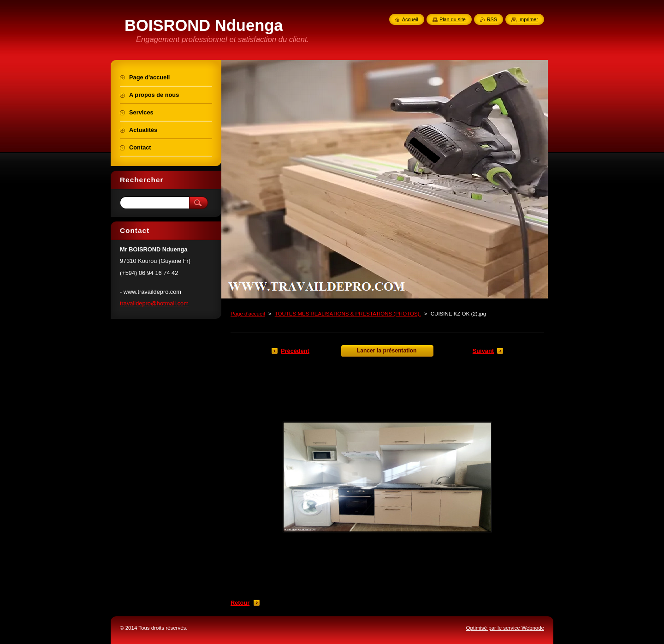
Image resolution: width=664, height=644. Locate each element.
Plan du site (453, 19)
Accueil (410, 19)
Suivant (483, 351)
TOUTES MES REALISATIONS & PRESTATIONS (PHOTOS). (348, 314)
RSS (492, 19)
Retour (240, 603)
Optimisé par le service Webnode (505, 628)
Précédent (295, 351)
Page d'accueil (248, 314)
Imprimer (528, 19)
